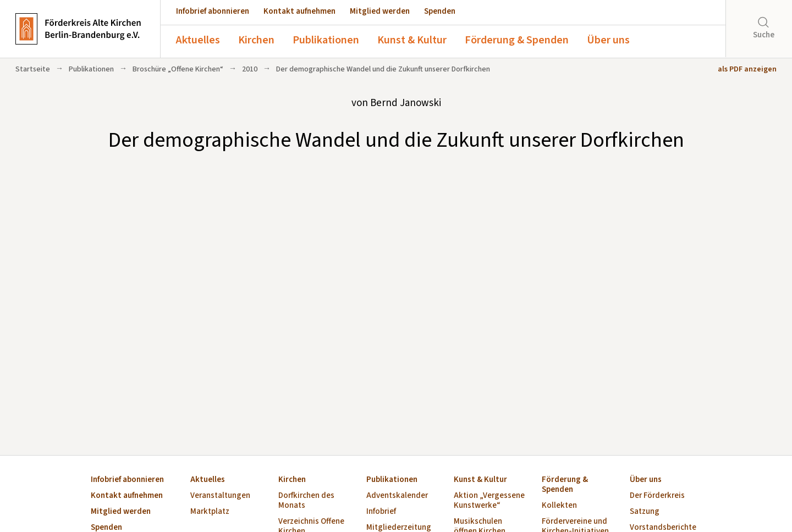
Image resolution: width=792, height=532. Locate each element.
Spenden (440, 11)
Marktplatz (210, 512)
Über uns (608, 40)
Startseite (33, 69)
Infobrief (381, 512)
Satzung (645, 512)
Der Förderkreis (657, 496)
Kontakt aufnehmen (299, 11)
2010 (250, 69)
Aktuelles (198, 40)
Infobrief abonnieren (213, 11)
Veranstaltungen (220, 496)
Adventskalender (397, 496)
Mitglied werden (380, 11)
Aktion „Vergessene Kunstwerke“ (489, 501)
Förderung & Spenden (517, 40)
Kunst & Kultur (412, 40)
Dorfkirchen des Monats (306, 501)
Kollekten (559, 506)
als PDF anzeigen (747, 69)
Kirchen (256, 40)
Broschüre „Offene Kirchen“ (178, 69)
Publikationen (326, 40)
